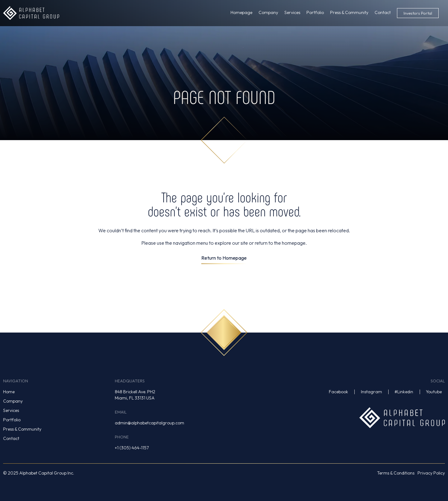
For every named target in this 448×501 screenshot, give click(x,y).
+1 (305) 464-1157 (132, 448)
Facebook (338, 392)
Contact (11, 438)
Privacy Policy (431, 473)
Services (11, 410)
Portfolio (12, 420)
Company (13, 401)
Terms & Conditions (396, 473)
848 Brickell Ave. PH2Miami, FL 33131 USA (135, 395)
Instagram (371, 392)
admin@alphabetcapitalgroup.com (149, 423)
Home (9, 392)
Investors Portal (418, 13)
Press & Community (22, 429)
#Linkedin (404, 392)
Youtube (434, 392)
